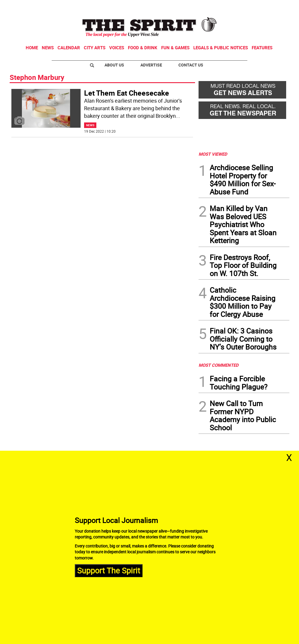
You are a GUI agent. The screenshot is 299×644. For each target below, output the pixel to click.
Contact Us (191, 65)
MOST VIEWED (213, 154)
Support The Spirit (109, 570)
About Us (114, 65)
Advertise (151, 65)
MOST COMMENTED (219, 365)
